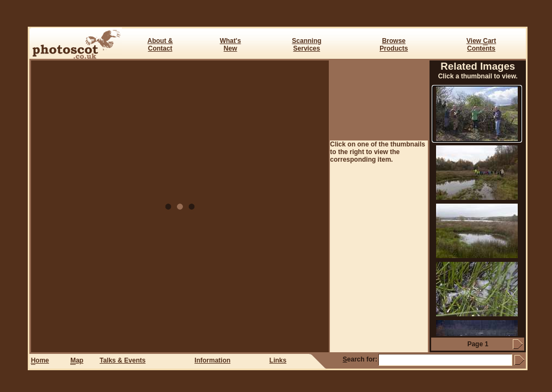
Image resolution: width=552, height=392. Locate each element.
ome (40, 361)
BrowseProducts (394, 45)
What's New (231, 45)
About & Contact (160, 45)
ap (77, 361)
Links (278, 360)
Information (212, 360)
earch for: (360, 359)
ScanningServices (306, 45)
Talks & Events (122, 360)
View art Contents (481, 45)
